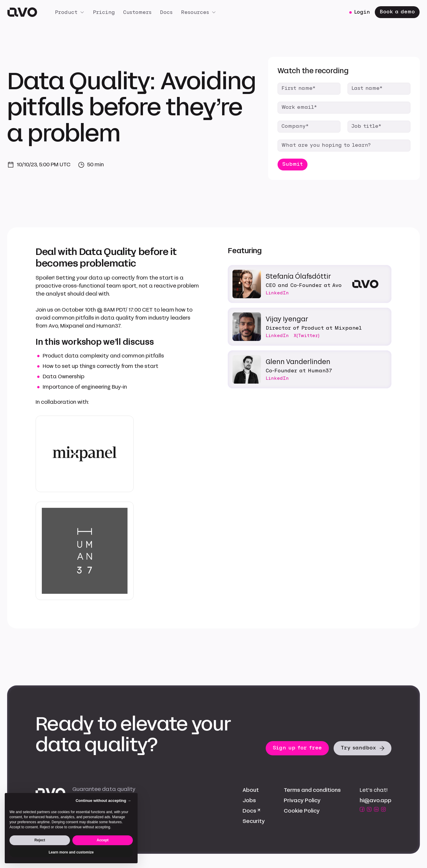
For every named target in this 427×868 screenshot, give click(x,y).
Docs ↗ (251, 811)
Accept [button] (103, 840)
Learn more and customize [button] (71, 852)
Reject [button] (40, 840)
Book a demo (397, 12)
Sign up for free (297, 748)
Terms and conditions (312, 790)
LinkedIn (277, 293)
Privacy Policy (302, 800)
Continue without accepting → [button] (103, 801)
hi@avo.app (376, 800)
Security (254, 821)
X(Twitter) (306, 336)
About (251, 790)
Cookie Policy (302, 811)
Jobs (249, 800)
